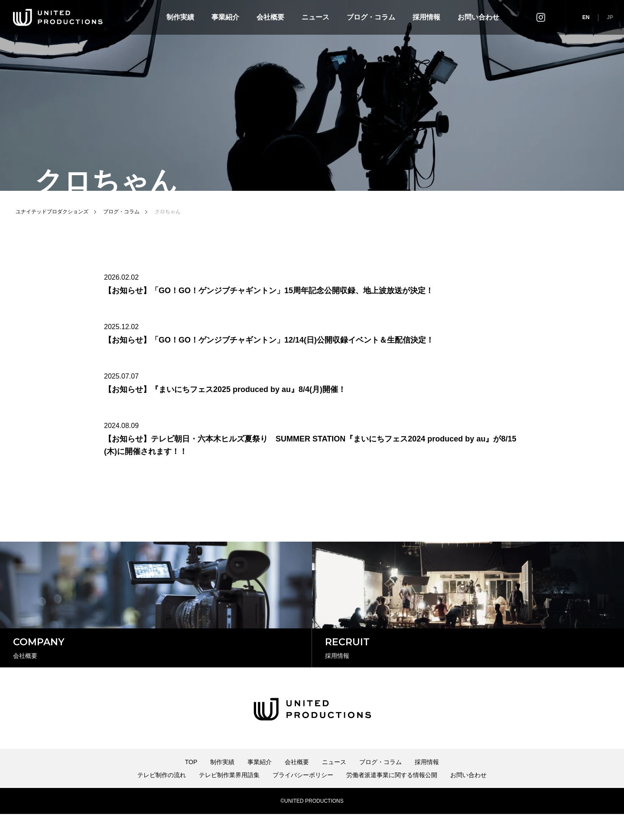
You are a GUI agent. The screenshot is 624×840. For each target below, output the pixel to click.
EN (586, 17)
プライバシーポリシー (303, 801)
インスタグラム (541, 17)
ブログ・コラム (371, 17)
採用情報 (426, 17)
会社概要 (270, 17)
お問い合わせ (478, 17)
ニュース (315, 17)
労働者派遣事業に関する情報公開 (392, 801)
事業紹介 (225, 17)
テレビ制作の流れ (162, 801)
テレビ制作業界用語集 (229, 801)
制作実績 (180, 17)
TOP (191, 788)
